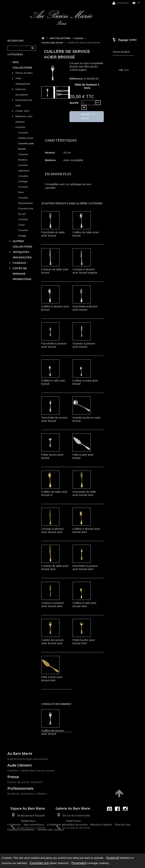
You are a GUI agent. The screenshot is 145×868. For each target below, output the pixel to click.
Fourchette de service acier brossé (54, 419)
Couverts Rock (23, 194)
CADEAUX (20, 267)
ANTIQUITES (21, 256)
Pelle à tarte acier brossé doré (52, 679)
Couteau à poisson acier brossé (84, 345)
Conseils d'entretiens (21, 846)
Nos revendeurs (34, 841)
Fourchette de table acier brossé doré (84, 493)
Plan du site (123, 841)
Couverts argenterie (24, 172)
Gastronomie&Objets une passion (28, 759)
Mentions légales (101, 841)
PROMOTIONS (22, 283)
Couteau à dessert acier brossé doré (52, 530)
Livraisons (14, 841)
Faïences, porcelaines (22, 96)
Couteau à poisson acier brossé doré (53, 604)
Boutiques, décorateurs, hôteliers (27, 794)
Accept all (112, 858)
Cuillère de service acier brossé (52, 732)
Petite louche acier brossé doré (84, 642)
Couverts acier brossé (26, 150)
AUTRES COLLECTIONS (23, 248)
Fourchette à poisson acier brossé (54, 345)
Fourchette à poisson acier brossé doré (85, 567)
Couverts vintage (23, 237)
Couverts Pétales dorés (26, 139)
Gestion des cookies (51, 846)
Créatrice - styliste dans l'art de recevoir (31, 770)
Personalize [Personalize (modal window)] (79, 863)
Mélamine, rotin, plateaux (24, 123)
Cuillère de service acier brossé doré (52, 642)
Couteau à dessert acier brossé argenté (85, 271)
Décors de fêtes (24, 77)
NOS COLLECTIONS (23, 69)
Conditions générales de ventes (67, 841)
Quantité (74, 103)
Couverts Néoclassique (26, 205)
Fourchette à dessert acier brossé (85, 308)
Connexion (121, 3)
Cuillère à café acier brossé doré (85, 604)
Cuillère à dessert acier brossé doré (86, 530)
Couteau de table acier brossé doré (55, 567)
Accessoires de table (24, 107)
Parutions (36, 782)
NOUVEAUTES (22, 262)
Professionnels (20, 788)
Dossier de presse (18, 782)
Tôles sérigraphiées (23, 85)
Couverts (20, 131)
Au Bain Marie (20, 753)
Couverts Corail (23, 226)
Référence (76, 79)
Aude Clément (20, 765)
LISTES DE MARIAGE (20, 275)
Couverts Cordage (23, 183)
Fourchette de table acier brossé (53, 234)
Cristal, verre (23, 115)
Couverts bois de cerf (26, 215)
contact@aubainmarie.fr (118, 817)
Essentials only (40, 863)
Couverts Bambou (23, 161)
